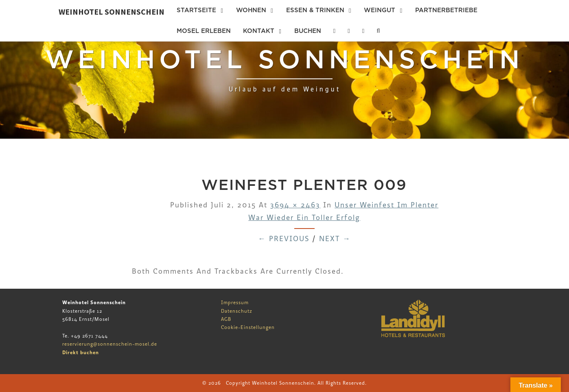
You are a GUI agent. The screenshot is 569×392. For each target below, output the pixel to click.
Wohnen (251, 10)
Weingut (380, 10)
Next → (335, 239)
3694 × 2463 (295, 205)
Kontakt (259, 31)
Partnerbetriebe (446, 10)
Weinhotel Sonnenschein (112, 12)
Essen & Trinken (315, 10)
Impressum (235, 303)
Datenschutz (237, 311)
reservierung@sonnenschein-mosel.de (110, 344)
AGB (226, 319)
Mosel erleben (204, 31)
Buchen (308, 31)
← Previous (284, 239)
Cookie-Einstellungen (248, 327)
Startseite (196, 10)
